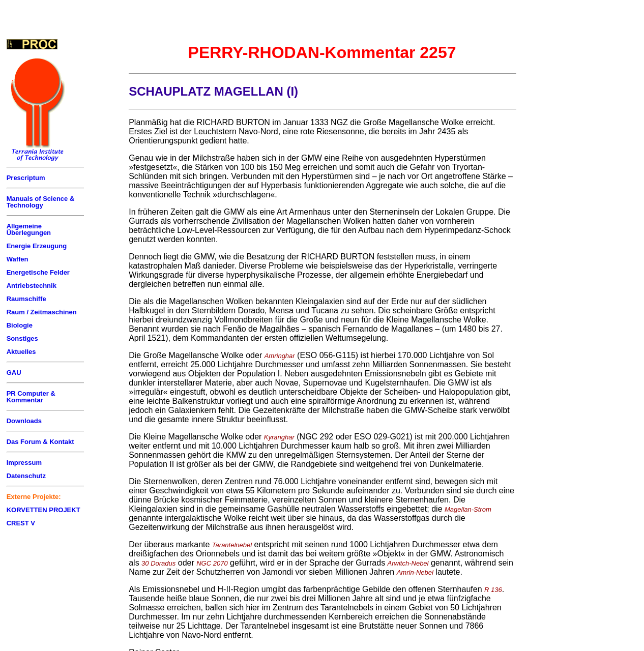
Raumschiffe (26, 299)
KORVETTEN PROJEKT (43, 510)
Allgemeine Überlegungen (29, 229)
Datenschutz (26, 476)
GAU (14, 373)
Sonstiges (22, 338)
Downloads (24, 421)
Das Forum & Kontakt (40, 442)
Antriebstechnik (32, 286)
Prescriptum (26, 178)
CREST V (21, 523)
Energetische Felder (38, 272)
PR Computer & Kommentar (31, 397)
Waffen (18, 259)
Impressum (24, 463)
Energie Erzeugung (37, 246)
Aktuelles (21, 352)
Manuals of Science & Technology (41, 202)
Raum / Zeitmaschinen (42, 312)
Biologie (20, 325)
